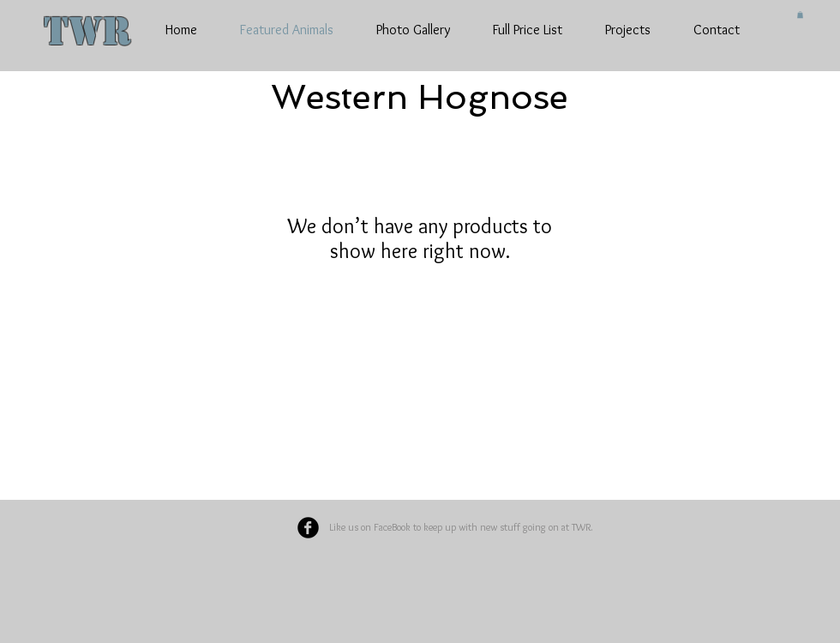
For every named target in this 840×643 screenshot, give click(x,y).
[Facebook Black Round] (308, 528)
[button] (800, 15)
